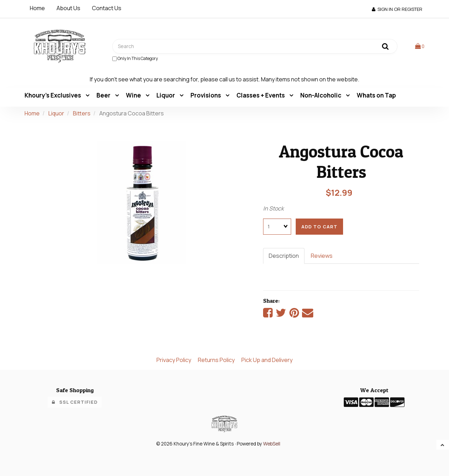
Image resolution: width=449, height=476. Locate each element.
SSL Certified (75, 402)
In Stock (273, 208)
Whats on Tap (376, 95)
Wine (134, 95)
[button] (420, 46)
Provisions (206, 95)
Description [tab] (284, 256)
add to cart (319, 227)
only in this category (135, 58)
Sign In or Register (397, 9)
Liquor (166, 95)
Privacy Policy (174, 360)
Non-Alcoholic (321, 95)
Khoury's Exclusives (53, 95)
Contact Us (107, 8)
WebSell (272, 444)
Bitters (82, 113)
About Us (68, 8)
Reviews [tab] (322, 256)
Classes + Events (261, 95)
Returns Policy (216, 360)
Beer (104, 95)
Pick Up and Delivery (267, 360)
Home (37, 8)
